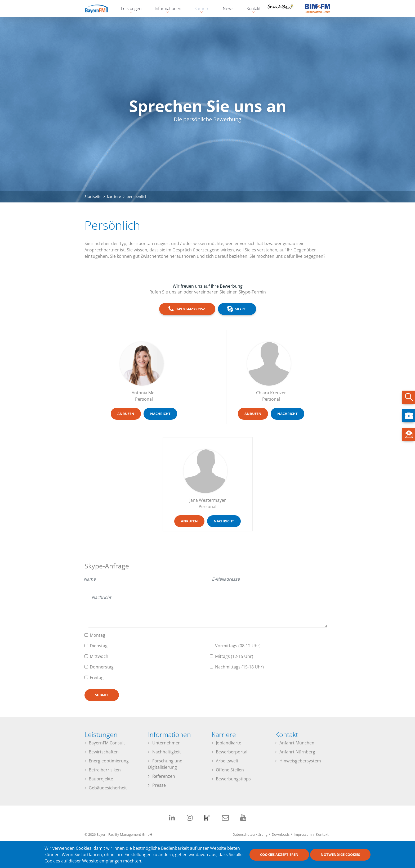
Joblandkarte (229, 743)
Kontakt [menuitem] (251, 9)
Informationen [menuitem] (165, 9)
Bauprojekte (101, 779)
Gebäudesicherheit (108, 788)
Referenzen (164, 776)
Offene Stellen (230, 770)
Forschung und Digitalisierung (165, 764)
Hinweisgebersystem (300, 761)
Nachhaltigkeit (167, 752)
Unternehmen (166, 743)
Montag (97, 635)
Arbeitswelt (227, 761)
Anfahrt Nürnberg (297, 752)
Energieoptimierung (109, 761)
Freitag (97, 677)
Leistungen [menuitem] (129, 9)
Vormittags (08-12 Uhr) (238, 646)
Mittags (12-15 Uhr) (234, 656)
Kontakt (322, 834)
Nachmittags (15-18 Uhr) (239, 667)
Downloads (281, 834)
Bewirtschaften (104, 752)
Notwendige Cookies (340, 855)
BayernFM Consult (107, 743)
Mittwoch (99, 656)
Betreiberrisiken (105, 770)
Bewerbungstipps (233, 779)
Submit (102, 695)
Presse (159, 785)
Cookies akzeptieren (279, 855)
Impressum (303, 834)
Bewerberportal (232, 752)
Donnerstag (102, 667)
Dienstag (99, 646)
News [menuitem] (228, 8)
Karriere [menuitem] (199, 9)
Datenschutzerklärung (250, 834)
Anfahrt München (297, 743)
